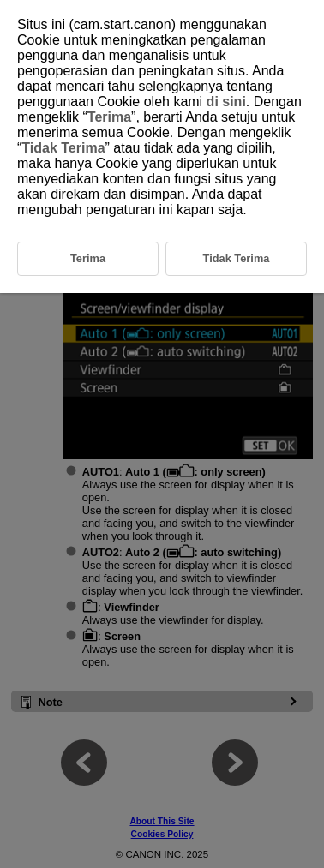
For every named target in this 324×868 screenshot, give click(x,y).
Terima (109, 117)
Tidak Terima (63, 148)
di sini (226, 102)
